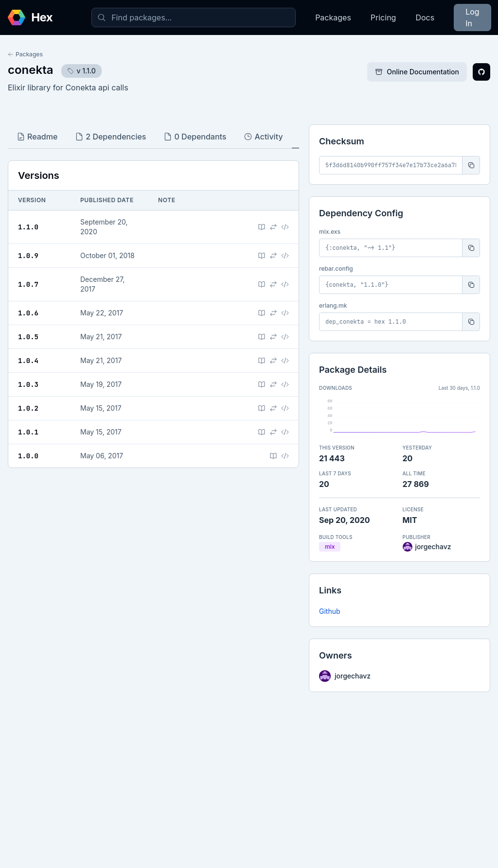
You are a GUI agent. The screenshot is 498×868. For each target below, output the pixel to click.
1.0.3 (28, 384)
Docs (425, 17)
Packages (333, 17)
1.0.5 (28, 337)
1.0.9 (28, 256)
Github (330, 611)
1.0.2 (28, 408)
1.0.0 (28, 456)
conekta (31, 70)
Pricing (383, 17)
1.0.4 (28, 361)
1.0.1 (28, 432)
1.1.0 (28, 227)
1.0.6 (28, 313)
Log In (472, 17)
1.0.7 (28, 284)
